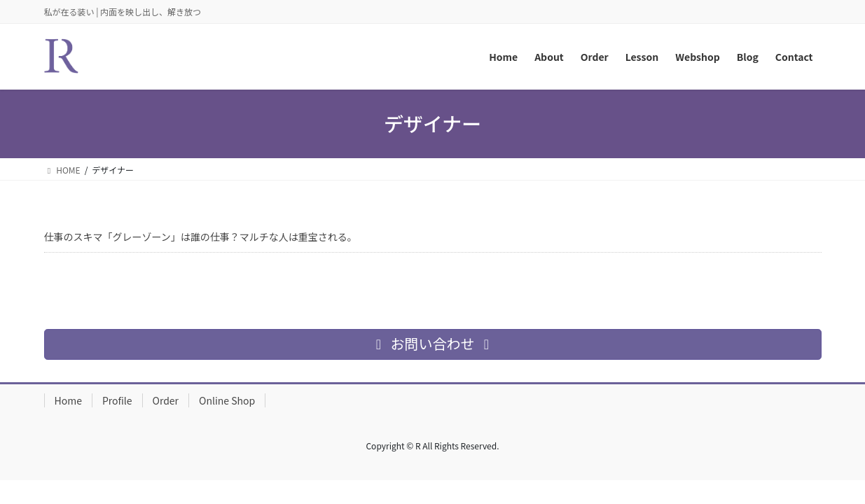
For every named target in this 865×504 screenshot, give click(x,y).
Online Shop (227, 400)
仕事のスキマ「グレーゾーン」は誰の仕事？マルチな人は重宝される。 (201, 237)
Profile (117, 400)
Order (166, 400)
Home (68, 400)
